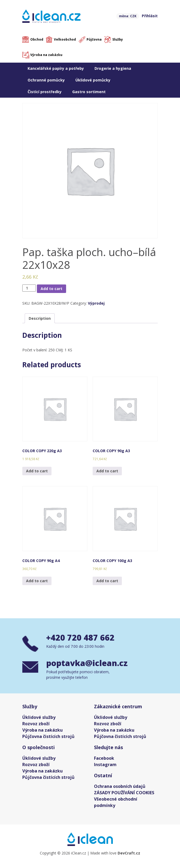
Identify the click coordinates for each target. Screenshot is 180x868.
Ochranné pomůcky (46, 80)
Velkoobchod (65, 39)
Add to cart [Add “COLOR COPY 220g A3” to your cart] (37, 471)
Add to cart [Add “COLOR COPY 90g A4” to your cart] (37, 581)
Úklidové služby (39, 717)
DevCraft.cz (129, 853)
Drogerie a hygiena (113, 68)
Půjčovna (94, 39)
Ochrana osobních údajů (120, 786)
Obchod (37, 39)
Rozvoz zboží (36, 724)
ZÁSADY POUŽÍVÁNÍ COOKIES (124, 793)
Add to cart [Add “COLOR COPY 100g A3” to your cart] (107, 581)
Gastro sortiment (89, 92)
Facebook (104, 758)
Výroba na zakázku (46, 55)
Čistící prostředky (45, 92)
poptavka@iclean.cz (87, 663)
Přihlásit (150, 16)
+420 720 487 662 (80, 638)
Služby (118, 39)
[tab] (40, 318)
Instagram (105, 765)
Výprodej (96, 303)
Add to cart (52, 289)
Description (40, 318)
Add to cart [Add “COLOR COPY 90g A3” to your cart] (107, 471)
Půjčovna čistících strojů (48, 736)
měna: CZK (128, 16)
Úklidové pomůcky (93, 80)
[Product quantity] (29, 288)
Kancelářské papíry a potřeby (56, 68)
